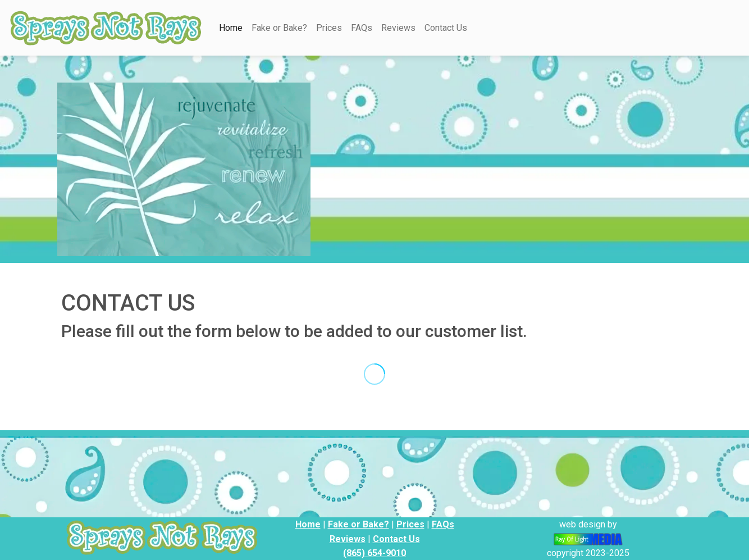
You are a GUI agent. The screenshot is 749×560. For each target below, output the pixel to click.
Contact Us (446, 28)
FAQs (362, 28)
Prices (329, 28)
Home (231, 28)
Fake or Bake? (279, 28)
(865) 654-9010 (374, 553)
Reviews (398, 28)
